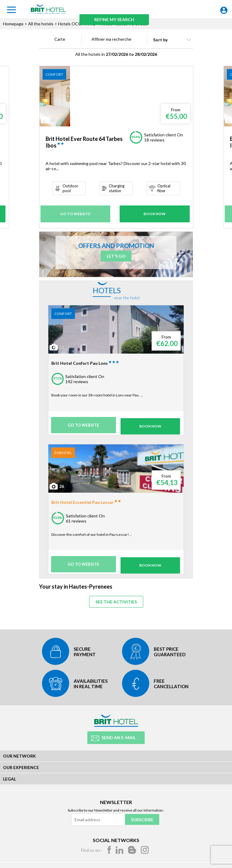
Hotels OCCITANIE (77, 24)
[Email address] (98, 819)
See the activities (116, 599)
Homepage (13, 24)
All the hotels (41, 24)
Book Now (155, 213)
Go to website (77, 213)
